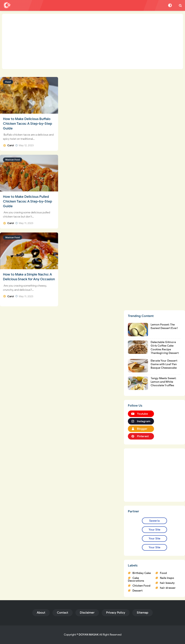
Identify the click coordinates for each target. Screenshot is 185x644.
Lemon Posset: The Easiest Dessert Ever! (164, 326)
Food (8, 82)
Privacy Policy (116, 613)
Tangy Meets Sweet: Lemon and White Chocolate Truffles (163, 382)
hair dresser (168, 588)
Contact (63, 613)
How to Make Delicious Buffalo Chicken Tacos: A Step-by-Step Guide (27, 124)
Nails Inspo (167, 578)
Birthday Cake (142, 573)
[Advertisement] (92, 41)
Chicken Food (141, 586)
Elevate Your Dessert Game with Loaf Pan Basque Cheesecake (164, 364)
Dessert (137, 591)
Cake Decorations (136, 579)
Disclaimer (87, 613)
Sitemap (143, 613)
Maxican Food (13, 160)
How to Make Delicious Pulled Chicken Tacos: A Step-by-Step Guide (27, 201)
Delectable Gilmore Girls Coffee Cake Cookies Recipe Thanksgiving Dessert (165, 348)
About (41, 613)
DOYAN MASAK (89, 635)
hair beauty (167, 583)
